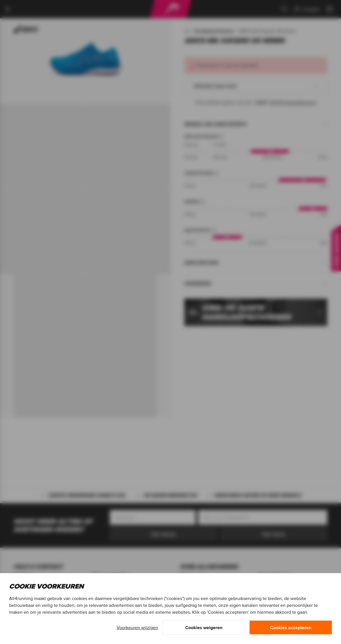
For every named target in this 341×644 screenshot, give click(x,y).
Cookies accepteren (291, 627)
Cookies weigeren (204, 627)
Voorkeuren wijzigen (137, 627)
